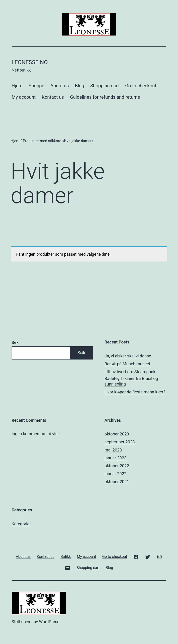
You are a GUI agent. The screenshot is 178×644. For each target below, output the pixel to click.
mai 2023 (113, 450)
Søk (15, 342)
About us (60, 86)
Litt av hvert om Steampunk (130, 372)
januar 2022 (116, 474)
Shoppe (37, 86)
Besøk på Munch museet (127, 364)
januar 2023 (116, 458)
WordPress (49, 622)
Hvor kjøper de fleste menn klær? (135, 392)
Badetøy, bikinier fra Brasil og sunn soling (131, 381)
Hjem (17, 86)
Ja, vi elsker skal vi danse (128, 356)
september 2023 (120, 442)
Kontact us (53, 97)
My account (24, 97)
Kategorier (21, 524)
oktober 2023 (117, 434)
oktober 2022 (117, 466)
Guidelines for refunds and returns (105, 97)
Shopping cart (105, 86)
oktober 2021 (117, 482)
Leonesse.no (30, 62)
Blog (79, 86)
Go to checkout (141, 86)
